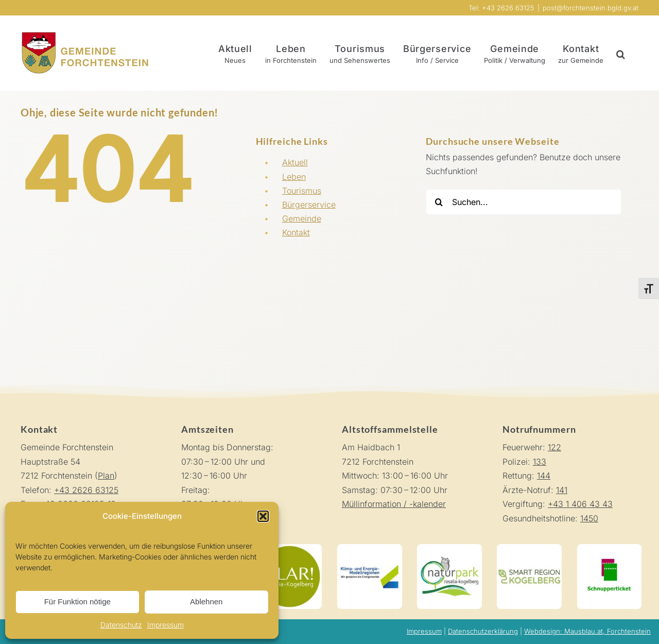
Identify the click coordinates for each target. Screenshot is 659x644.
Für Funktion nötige (77, 601)
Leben (294, 177)
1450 (589, 518)
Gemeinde (302, 218)
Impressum (166, 625)
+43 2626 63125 (86, 490)
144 (544, 476)
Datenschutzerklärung (483, 631)
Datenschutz (121, 625)
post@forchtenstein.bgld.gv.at (591, 8)
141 (562, 490)
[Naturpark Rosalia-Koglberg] (449, 548)
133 (540, 462)
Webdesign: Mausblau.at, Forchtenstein (587, 631)
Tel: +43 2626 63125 (501, 8)
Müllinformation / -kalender (394, 504)
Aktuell (295, 162)
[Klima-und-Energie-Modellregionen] (370, 548)
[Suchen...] (524, 202)
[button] (263, 516)
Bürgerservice (309, 205)
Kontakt (296, 232)
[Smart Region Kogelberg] (529, 548)
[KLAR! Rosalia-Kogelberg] (289, 548)
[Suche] (439, 202)
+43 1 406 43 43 (580, 504)
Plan (106, 476)
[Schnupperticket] (610, 548)
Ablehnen (206, 601)
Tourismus (302, 191)
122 (554, 447)
